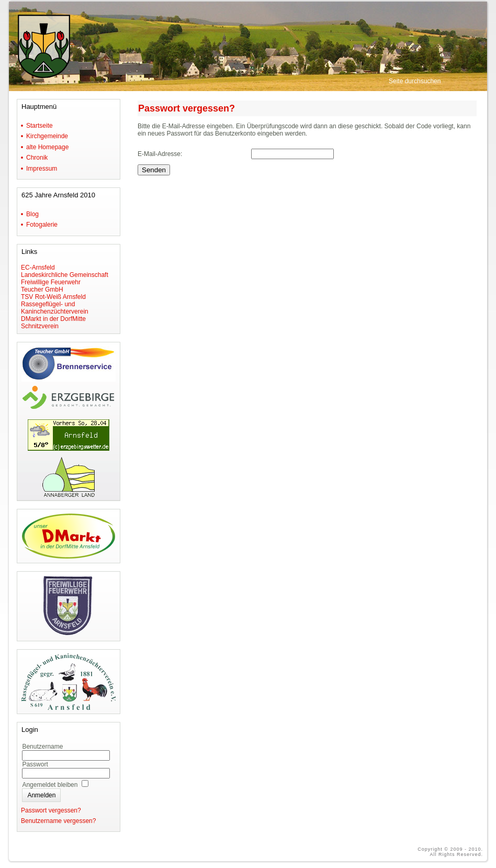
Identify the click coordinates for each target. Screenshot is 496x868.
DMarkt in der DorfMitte (53, 319)
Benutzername (42, 747)
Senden (154, 170)
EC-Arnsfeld (38, 268)
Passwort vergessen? (51, 810)
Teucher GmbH (42, 290)
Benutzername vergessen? (58, 821)
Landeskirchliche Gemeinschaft (65, 275)
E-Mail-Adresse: (160, 154)
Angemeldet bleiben (50, 785)
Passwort (35, 764)
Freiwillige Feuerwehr (51, 282)
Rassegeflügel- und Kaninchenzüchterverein (55, 308)
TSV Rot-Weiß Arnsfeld (53, 297)
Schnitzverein (40, 326)
